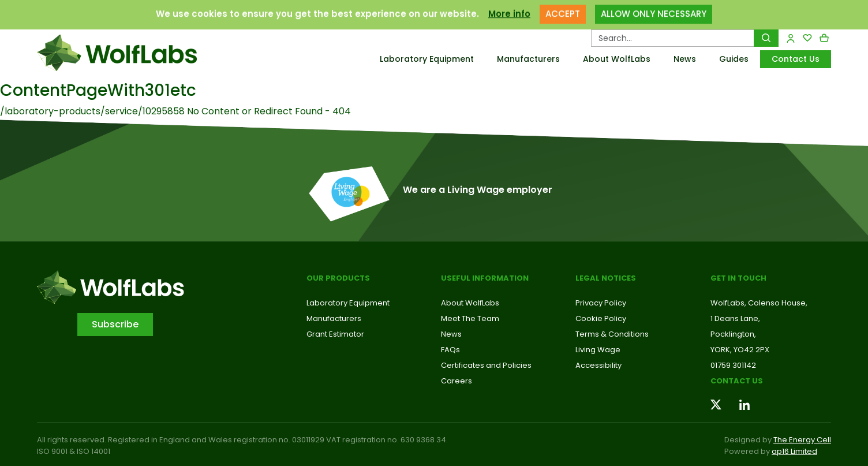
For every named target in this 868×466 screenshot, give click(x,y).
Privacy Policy (601, 303)
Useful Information (485, 278)
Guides (734, 59)
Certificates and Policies (486, 365)
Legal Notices (606, 278)
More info (509, 8)
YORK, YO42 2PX (740, 350)
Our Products (338, 278)
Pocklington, (733, 334)
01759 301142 (733, 365)
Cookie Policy (601, 318)
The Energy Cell (802, 440)
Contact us (737, 381)
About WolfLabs (617, 59)
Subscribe (115, 324)
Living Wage (598, 350)
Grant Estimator (335, 334)
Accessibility (598, 365)
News (685, 59)
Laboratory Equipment (427, 59)
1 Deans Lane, (735, 318)
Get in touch (738, 278)
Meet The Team (470, 318)
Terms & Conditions (612, 334)
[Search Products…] (673, 38)
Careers (457, 381)
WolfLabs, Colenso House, (759, 303)
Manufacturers (528, 59)
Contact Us (796, 59)
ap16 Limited (794, 451)
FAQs (450, 350)
